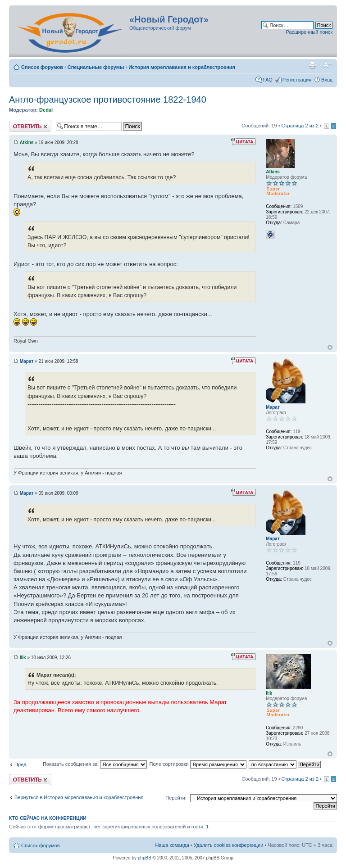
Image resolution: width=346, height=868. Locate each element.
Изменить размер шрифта (326, 65)
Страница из (300, 126)
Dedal (46, 110)
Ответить (30, 126)
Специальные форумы (96, 67)
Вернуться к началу (330, 347)
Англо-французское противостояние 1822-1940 (108, 99)
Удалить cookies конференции (229, 845)
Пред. (21, 764)
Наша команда (172, 845)
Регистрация (297, 80)
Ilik (23, 658)
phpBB (145, 858)
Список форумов (42, 67)
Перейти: (176, 798)
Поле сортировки (198, 764)
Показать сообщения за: (95, 764)
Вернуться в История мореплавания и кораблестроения (79, 797)
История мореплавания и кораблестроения (182, 67)
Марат (27, 361)
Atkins (27, 142)
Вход (327, 80)
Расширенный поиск (309, 32)
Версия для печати (312, 65)
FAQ (268, 80)
